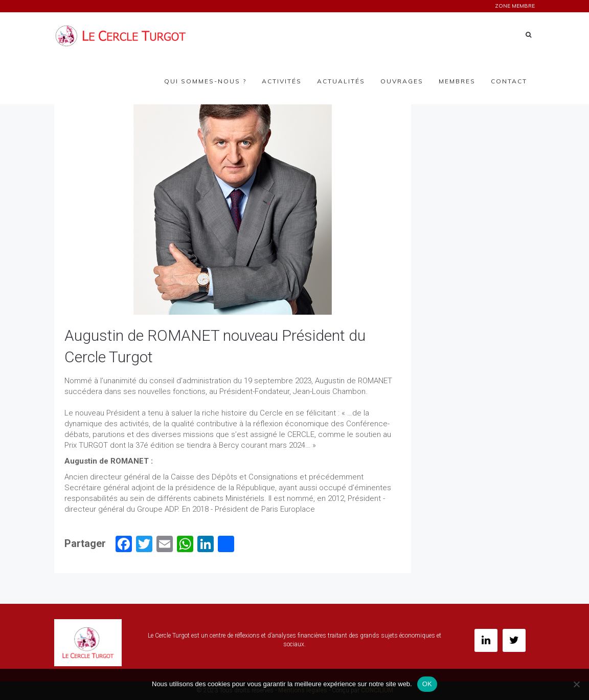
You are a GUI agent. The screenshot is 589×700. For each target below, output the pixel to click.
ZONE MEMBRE (515, 6)
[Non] (576, 684)
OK (427, 684)
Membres (457, 81)
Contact (509, 81)
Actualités (341, 81)
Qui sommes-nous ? (205, 81)
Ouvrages (402, 81)
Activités (282, 81)
